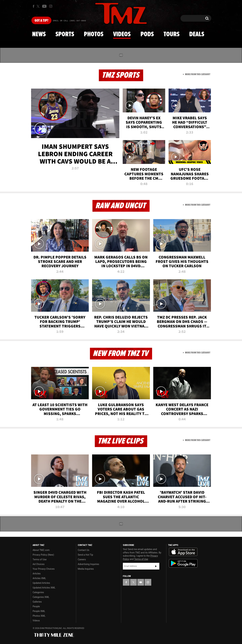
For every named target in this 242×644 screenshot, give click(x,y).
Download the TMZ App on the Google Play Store (183, 563)
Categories (38, 592)
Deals (197, 34)
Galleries (37, 602)
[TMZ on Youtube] (44, 6)
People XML (39, 611)
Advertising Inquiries (88, 564)
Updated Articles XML (44, 588)
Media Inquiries (86, 569)
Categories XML (41, 597)
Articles (37, 574)
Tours (172, 34)
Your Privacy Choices (44, 569)
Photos (94, 34)
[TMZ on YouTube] (141, 582)
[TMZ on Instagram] (51, 6)
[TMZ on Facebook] (34, 6)
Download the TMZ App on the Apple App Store (183, 552)
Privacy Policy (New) (43, 555)
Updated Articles (41, 583)
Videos (122, 34)
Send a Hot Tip (85, 555)
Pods (147, 34)
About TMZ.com (41, 550)
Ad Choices (39, 564)
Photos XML (39, 616)
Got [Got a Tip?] (41, 21)
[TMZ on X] (39, 6)
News (39, 34)
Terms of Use (40, 559)
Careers (82, 559)
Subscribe (156, 566)
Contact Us (84, 550)
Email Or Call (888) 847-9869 (69, 21)
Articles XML (39, 578)
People (36, 606)
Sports (65, 34)
